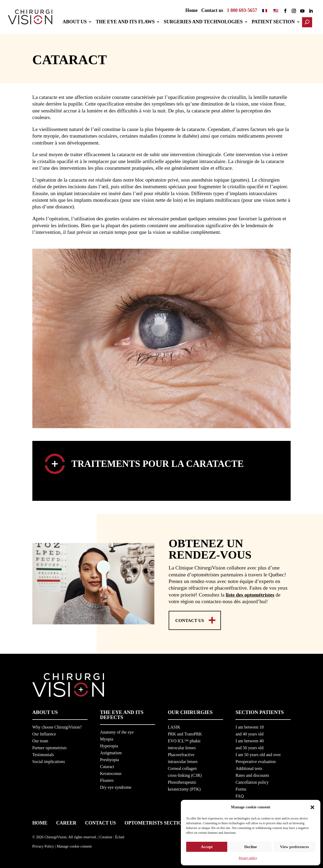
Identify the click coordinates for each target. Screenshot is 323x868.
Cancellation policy (252, 781)
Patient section (275, 22)
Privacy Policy (43, 845)
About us (77, 22)
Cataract (107, 766)
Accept (207, 845)
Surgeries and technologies (205, 22)
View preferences (294, 845)
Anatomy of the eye (117, 731)
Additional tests (249, 767)
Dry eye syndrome (116, 786)
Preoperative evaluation (256, 760)
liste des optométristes (250, 593)
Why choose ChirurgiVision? (57, 726)
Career (66, 822)
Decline (250, 845)
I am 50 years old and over (258, 754)
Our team (40, 740)
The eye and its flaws (127, 22)
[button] (312, 805)
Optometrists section (155, 822)
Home (191, 11)
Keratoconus (111, 772)
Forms (241, 788)
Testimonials (43, 754)
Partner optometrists (49, 747)
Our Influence (44, 733)
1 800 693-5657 (242, 11)
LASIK (174, 726)
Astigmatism (111, 752)
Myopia (107, 738)
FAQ (240, 795)
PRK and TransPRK (185, 733)
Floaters (107, 779)
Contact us (212, 11)
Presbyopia (109, 759)
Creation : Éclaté (112, 836)
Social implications (49, 760)
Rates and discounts (252, 774)
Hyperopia (109, 745)
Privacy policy (248, 858)
